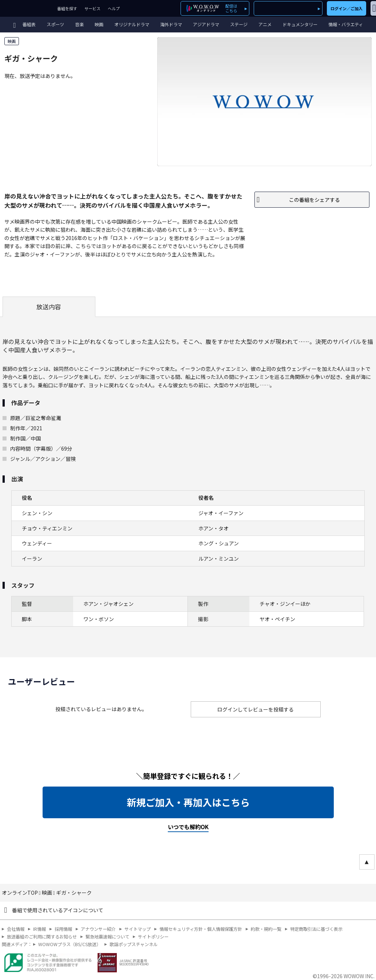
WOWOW (27, 8)
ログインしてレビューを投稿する (256, 709)
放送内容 (49, 307)
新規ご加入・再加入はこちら (188, 802)
